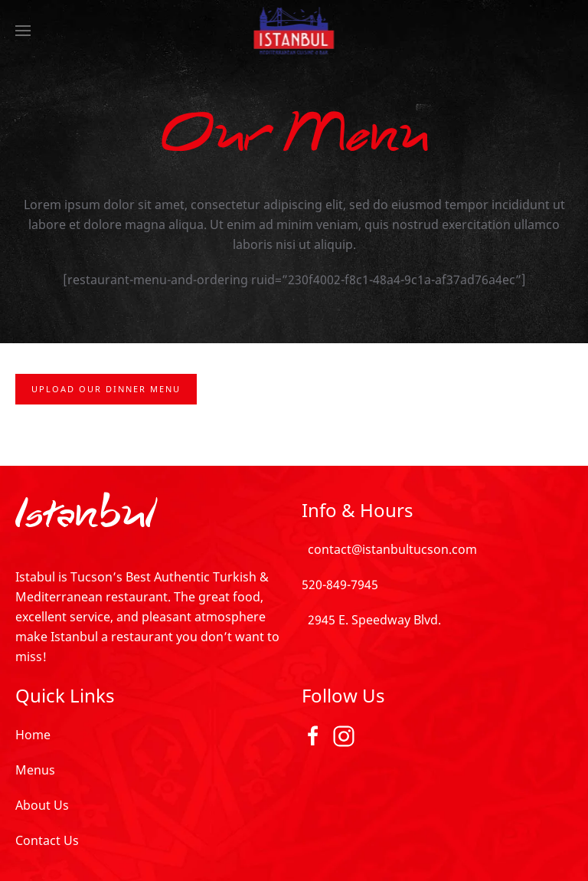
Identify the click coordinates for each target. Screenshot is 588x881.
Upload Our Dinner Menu (106, 389)
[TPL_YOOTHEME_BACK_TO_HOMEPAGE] (294, 31)
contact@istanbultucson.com (389, 549)
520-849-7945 (340, 585)
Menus (35, 770)
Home (33, 735)
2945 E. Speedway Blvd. (371, 620)
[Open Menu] (23, 31)
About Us (42, 805)
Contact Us (47, 840)
